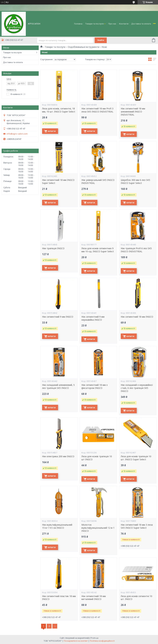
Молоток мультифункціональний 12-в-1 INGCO (98, 528)
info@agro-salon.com (17, 134)
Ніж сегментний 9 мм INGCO (58, 317)
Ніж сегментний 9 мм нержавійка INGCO (93, 318)
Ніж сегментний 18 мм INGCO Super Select (58, 182)
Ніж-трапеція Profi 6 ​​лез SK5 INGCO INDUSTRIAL (136, 250)
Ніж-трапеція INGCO (53, 248)
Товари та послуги (94, 24)
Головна (78, 24)
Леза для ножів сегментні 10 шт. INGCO (136, 598)
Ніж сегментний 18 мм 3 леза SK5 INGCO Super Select (137, 526)
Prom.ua (94, 638)
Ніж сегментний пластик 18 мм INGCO (59, 598)
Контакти (124, 24)
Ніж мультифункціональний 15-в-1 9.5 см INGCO (57, 526)
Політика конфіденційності (102, 641)
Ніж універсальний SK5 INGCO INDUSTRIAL (98, 182)
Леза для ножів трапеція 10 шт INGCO (97, 458)
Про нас (112, 24)
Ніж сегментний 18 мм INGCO (137, 317)
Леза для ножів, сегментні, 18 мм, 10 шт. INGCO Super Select (59, 110)
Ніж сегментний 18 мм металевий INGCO (94, 598)
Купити (52, 131)
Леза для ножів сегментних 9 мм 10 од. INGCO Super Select (98, 250)
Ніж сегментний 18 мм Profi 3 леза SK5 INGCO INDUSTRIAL (97, 110)
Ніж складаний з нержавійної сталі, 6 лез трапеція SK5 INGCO (137, 388)
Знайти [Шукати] (101, 40)
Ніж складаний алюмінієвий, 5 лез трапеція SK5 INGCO (58, 387)
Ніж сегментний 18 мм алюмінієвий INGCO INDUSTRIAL (133, 112)
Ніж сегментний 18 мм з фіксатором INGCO (94, 387)
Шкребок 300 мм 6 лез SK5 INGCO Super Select (135, 182)
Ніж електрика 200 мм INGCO (58, 456)
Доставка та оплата (141, 24)
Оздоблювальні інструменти (84, 47)
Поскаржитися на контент (76, 641)
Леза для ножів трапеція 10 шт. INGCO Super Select (136, 458)
